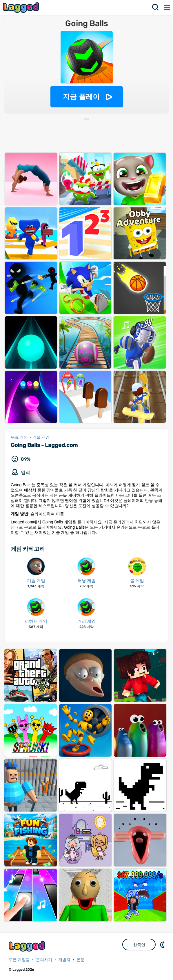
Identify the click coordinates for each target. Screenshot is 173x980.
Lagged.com (28, 946)
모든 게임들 (19, 960)
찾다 (156, 7)
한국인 (139, 945)
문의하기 (44, 960)
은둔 (81, 960)
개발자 (64, 960)
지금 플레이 (81, 97)
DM (163, 945)
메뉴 (167, 7)
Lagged (22, 7)
